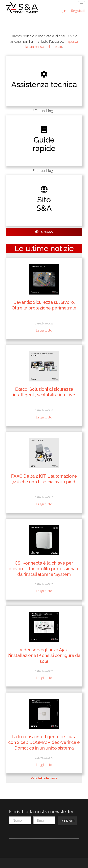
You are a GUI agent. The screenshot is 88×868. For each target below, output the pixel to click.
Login (62, 11)
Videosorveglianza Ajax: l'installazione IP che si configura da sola (44, 655)
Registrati (78, 11)
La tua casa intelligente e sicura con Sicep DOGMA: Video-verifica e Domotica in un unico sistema (44, 742)
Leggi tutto (44, 330)
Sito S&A (44, 232)
